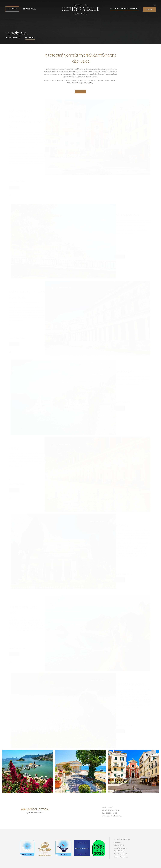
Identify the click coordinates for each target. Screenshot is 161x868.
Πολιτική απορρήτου (120, 848)
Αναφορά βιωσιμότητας (121, 857)
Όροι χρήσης (118, 842)
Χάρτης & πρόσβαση (13, 38)
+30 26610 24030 (111, 813)
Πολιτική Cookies (119, 851)
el (155, 5)
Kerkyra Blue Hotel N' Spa (122, 839)
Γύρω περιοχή (30, 38)
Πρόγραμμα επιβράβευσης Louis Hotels (124, 9)
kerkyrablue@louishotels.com (112, 816)
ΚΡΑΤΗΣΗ (149, 9)
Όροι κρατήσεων (119, 845)
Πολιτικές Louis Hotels (121, 854)
